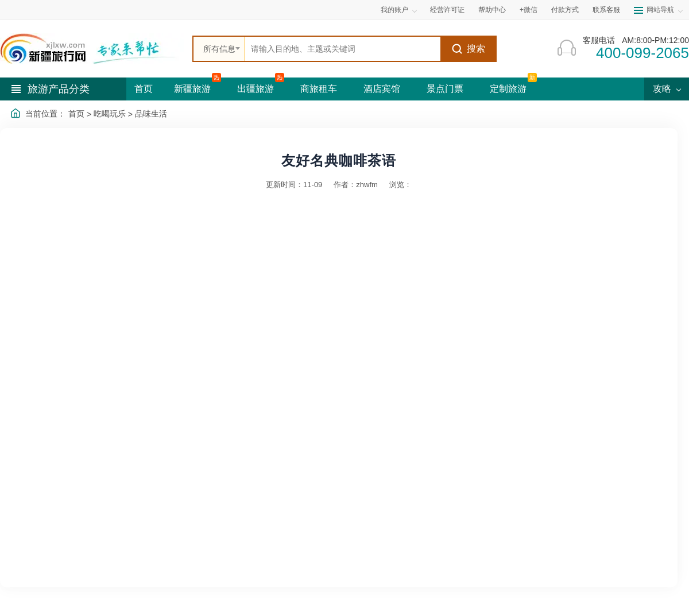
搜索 (468, 49)
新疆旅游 (192, 89)
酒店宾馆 (382, 89)
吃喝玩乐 (110, 114)
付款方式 (565, 10)
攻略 (667, 89)
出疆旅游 (256, 89)
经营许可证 (447, 10)
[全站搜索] (343, 49)
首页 (144, 89)
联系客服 (606, 10)
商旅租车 (319, 89)
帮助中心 (492, 10)
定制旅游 (508, 89)
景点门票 (445, 89)
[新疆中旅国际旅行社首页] (92, 49)
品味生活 (151, 114)
